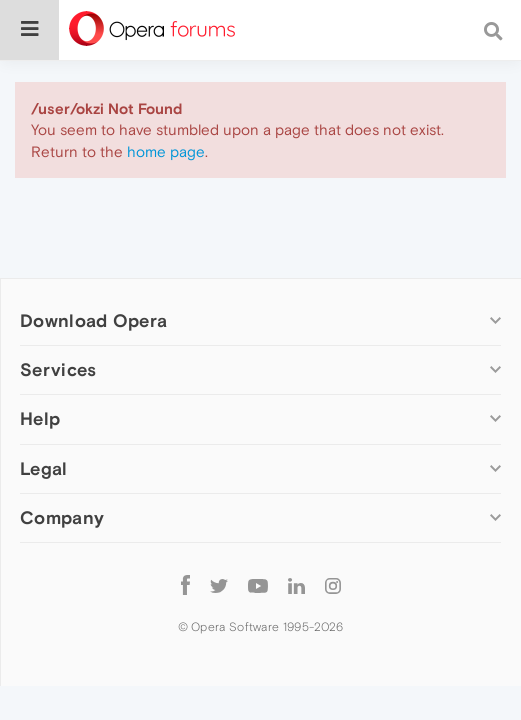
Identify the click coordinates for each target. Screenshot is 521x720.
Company (62, 517)
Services (58, 369)
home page (166, 151)
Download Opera (93, 320)
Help (40, 418)
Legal (44, 468)
